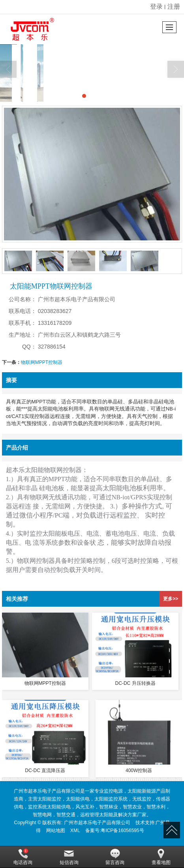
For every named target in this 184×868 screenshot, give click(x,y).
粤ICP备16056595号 (122, 831)
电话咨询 (23, 857)
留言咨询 (115, 857)
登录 (156, 7)
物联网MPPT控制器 (42, 362)
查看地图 (161, 857)
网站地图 (56, 831)
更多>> (171, 599)
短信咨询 (69, 857)
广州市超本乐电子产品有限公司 (97, 823)
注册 (174, 7)
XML (75, 831)
